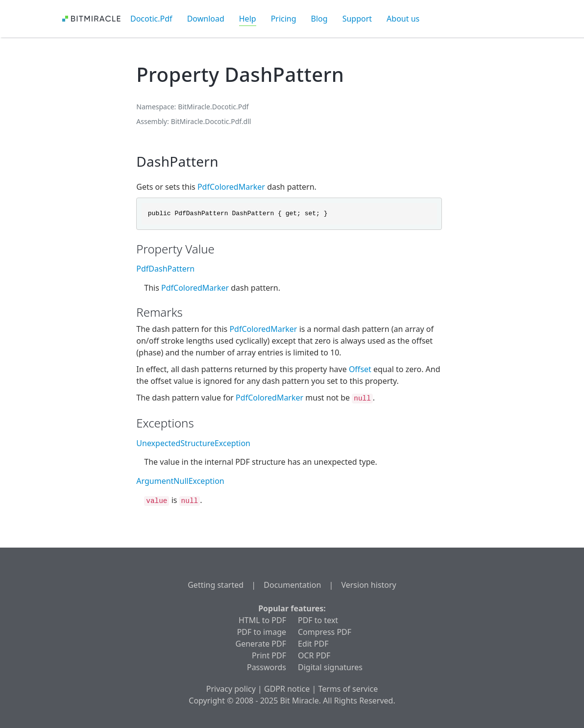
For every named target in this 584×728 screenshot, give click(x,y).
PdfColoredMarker (231, 187)
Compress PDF (325, 632)
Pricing (284, 19)
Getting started (216, 585)
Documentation (292, 585)
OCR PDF (314, 655)
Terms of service (348, 689)
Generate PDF (261, 644)
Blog (319, 19)
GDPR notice (287, 689)
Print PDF (269, 655)
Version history (368, 585)
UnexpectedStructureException (193, 443)
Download (206, 19)
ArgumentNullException (180, 481)
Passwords (267, 667)
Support (357, 19)
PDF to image (262, 632)
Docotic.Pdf (151, 19)
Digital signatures (330, 667)
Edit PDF (313, 644)
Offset (360, 369)
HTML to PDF (262, 620)
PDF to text (318, 620)
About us (403, 19)
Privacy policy (231, 689)
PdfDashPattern (165, 269)
